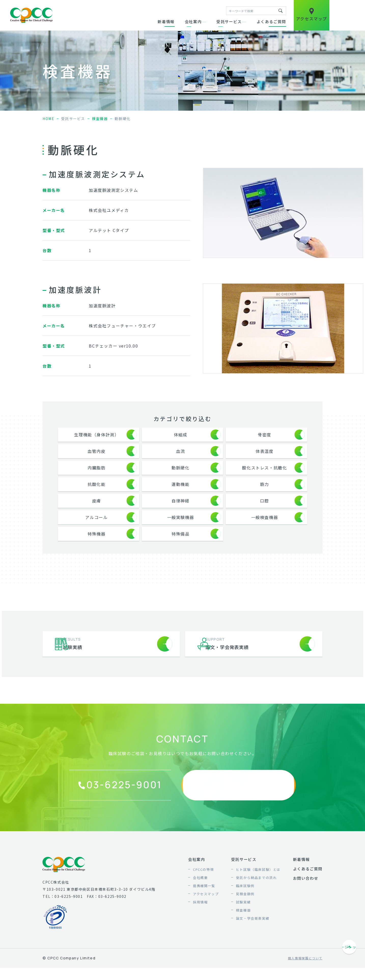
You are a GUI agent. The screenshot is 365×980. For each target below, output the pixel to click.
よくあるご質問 (271, 21)
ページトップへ (350, 967)
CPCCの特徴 (203, 889)
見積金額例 (245, 913)
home (48, 119)
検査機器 (100, 119)
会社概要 (200, 897)
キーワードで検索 (280, 11)
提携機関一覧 (204, 905)
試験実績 (243, 921)
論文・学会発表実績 (253, 937)
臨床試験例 (245, 905)
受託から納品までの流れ (256, 897)
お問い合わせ (306, 897)
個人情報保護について (305, 977)
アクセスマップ (206, 913)
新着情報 (166, 21)
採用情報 (200, 921)
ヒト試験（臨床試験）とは (258, 889)
